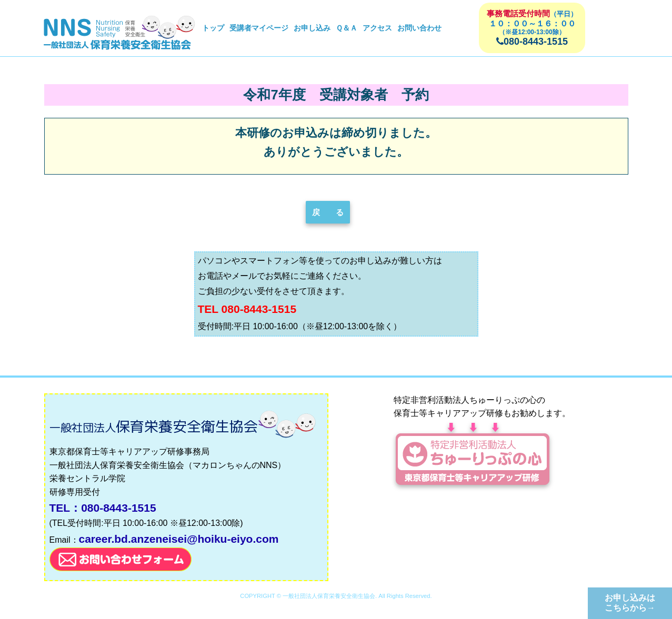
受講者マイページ (259, 28)
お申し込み (312, 28)
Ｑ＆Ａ (347, 28)
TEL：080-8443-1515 (103, 508)
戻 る (328, 212)
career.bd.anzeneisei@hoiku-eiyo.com (179, 539)
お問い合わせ (419, 28)
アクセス (377, 28)
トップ (213, 28)
